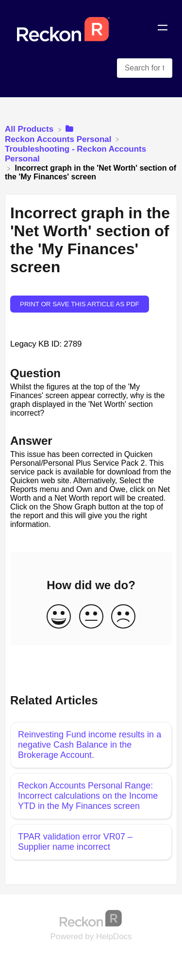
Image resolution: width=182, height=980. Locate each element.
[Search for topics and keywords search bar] (145, 68)
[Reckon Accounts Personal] (59, 134)
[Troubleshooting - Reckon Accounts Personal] (91, 153)
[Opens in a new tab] (91, 918)
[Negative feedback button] (123, 617)
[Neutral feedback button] (91, 617)
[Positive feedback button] (59, 617)
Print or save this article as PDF (80, 304)
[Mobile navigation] (163, 29)
